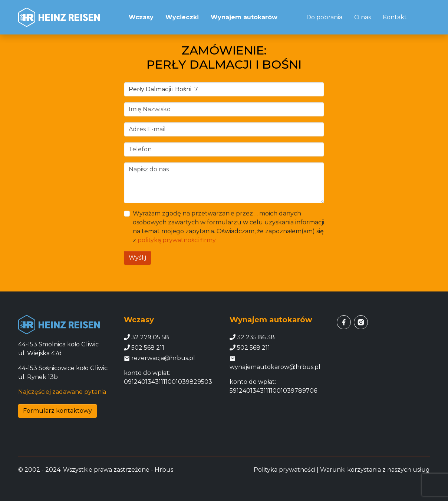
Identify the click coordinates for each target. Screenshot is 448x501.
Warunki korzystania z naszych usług (375, 470)
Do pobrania (324, 17)
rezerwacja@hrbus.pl (159, 358)
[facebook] (344, 322)
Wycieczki (182, 17)
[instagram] (361, 322)
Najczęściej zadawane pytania (62, 392)
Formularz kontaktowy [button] (57, 411)
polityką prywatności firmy (177, 240)
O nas (363, 17)
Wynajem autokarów (244, 17)
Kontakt (395, 17)
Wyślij (137, 258)
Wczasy (141, 17)
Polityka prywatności (284, 470)
